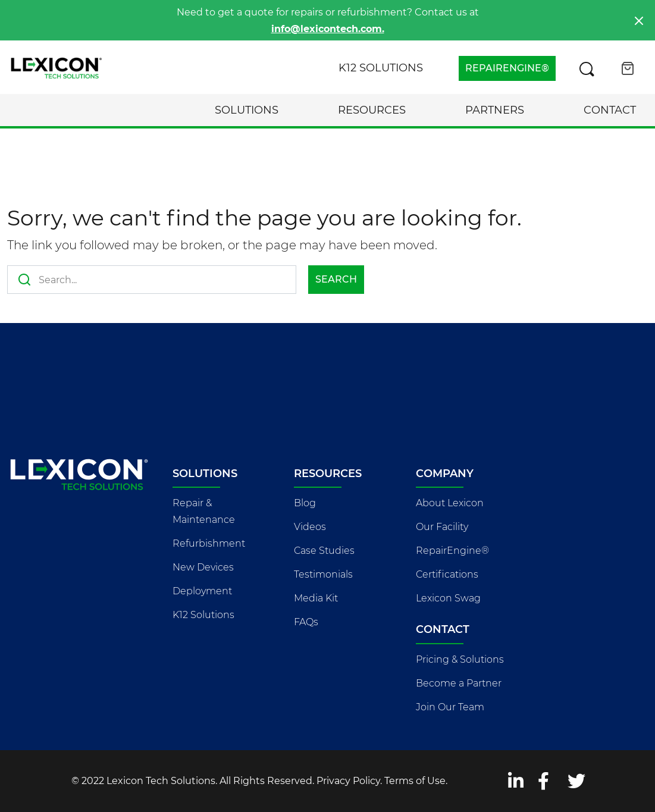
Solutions (247, 110)
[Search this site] (587, 68)
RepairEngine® (452, 551)
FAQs (306, 622)
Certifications (447, 574)
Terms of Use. (416, 781)
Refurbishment (209, 543)
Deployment (202, 591)
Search (336, 279)
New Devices (203, 567)
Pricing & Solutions (460, 659)
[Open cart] (628, 68)
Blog (305, 503)
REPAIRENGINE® (507, 68)
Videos (310, 527)
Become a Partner (459, 683)
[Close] (639, 21)
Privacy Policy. (349, 781)
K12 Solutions (381, 68)
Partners (495, 110)
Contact (610, 110)
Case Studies (324, 551)
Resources (372, 110)
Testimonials (323, 574)
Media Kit (316, 598)
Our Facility (442, 527)
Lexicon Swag (448, 598)
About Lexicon (450, 503)
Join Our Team (450, 707)
